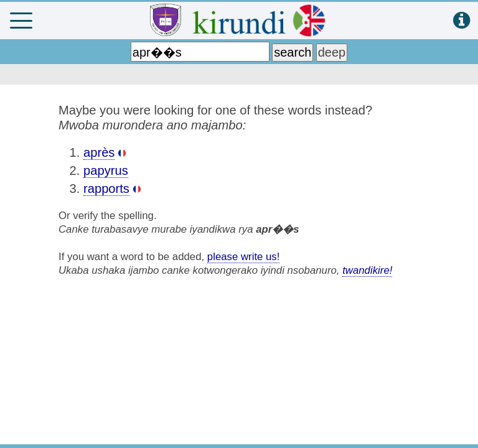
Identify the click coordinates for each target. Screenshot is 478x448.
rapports (106, 189)
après (99, 152)
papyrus (106, 170)
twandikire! (367, 270)
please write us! (244, 257)
